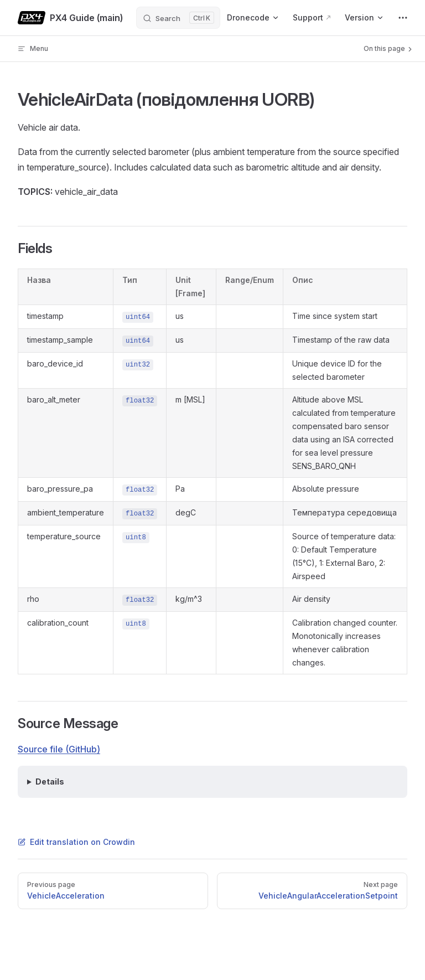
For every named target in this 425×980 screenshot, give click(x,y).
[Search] (178, 18)
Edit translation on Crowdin (76, 842)
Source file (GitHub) (59, 749)
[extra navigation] (403, 18)
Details (50, 782)
